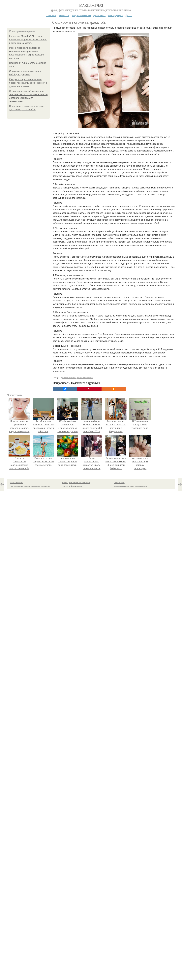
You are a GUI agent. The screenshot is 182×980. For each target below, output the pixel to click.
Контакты (65, 483)
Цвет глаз (100, 15)
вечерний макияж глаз (85, 378)
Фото (129, 15)
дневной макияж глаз (69, 378)
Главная (51, 15)
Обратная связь (119, 483)
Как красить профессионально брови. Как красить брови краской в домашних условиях (28, 83)
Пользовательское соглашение (80, 483)
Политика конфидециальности (72, 486)
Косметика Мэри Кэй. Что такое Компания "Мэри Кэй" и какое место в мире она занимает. (28, 40)
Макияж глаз (91, 5)
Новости (64, 15)
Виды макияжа (81, 15)
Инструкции (116, 15)
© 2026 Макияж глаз (17, 483)
